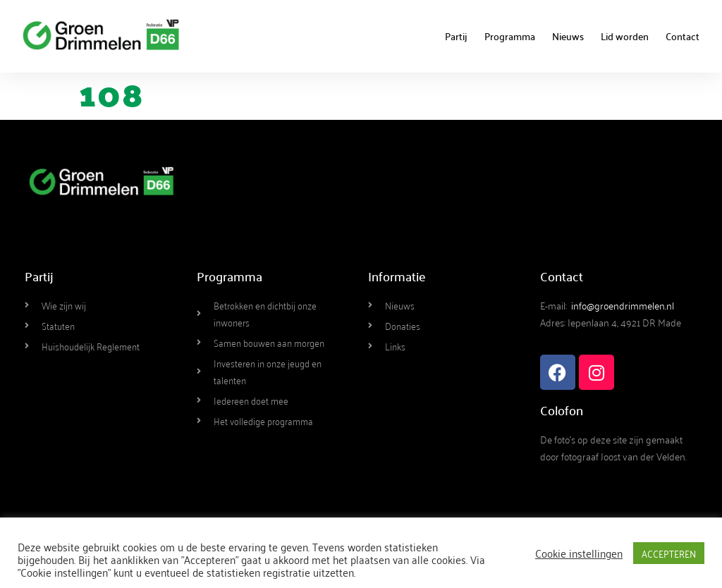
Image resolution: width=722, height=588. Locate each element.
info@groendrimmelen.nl (623, 305)
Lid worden (625, 36)
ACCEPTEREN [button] (669, 553)
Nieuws (568, 36)
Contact (683, 36)
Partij (456, 36)
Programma (510, 36)
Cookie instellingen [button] (579, 553)
